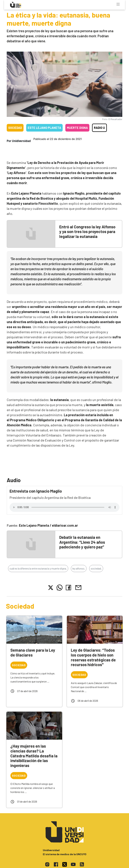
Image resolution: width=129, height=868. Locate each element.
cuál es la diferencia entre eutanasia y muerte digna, (38, 568)
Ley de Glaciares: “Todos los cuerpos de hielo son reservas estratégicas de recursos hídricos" (93, 657)
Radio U (99, 128)
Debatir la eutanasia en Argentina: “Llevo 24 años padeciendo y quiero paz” (82, 542)
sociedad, (96, 568)
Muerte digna (77, 128)
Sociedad (15, 128)
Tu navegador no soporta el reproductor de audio (64, 507)
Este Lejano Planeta (44, 128)
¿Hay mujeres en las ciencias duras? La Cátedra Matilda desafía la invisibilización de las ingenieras (34, 756)
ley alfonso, (79, 568)
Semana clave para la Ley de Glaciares (33, 652)
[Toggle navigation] (118, 4)
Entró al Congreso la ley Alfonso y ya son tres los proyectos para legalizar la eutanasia (87, 232)
